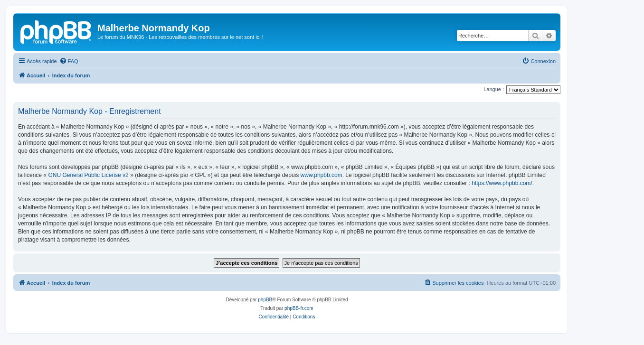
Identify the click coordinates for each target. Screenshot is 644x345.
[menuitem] (69, 61)
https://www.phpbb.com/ (502, 183)
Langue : (494, 89)
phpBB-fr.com (299, 308)
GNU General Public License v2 (88, 175)
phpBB (265, 300)
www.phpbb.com (322, 175)
